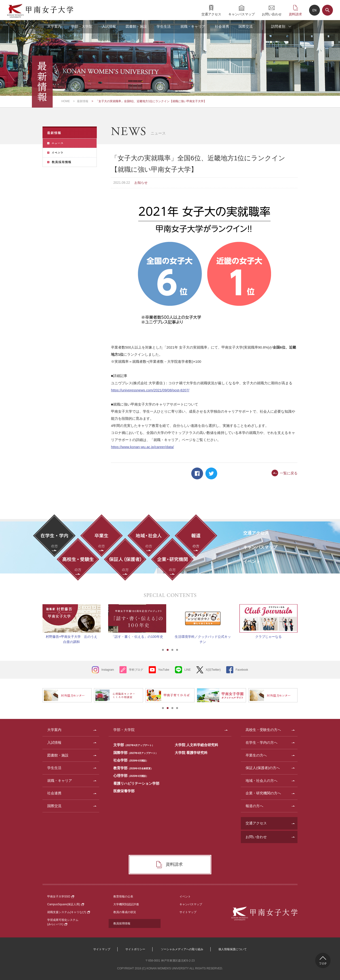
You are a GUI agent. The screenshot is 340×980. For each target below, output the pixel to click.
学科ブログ (136, 670)
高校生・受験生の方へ (263, 730)
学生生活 (164, 26)
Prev (37, 618)
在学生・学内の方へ (261, 742)
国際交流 (246, 26)
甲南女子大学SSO (61, 897)
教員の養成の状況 (125, 912)
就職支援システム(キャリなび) (69, 912)
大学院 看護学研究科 (191, 753)
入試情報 (109, 26)
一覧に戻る (289, 473)
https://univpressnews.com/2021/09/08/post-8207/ (150, 390)
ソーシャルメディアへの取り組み (182, 949)
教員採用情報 (122, 923)
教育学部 (133, 768)
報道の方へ (254, 806)
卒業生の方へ (256, 755)
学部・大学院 (82, 26)
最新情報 (83, 101)
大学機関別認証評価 (126, 904)
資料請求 (295, 14)
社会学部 (131, 760)
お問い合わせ (272, 14)
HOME (66, 101)
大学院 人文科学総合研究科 (196, 745)
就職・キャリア (193, 26)
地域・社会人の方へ (261, 781)
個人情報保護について (233, 949)
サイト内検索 (327, 10)
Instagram (108, 670)
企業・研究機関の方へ (263, 793)
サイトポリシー (135, 949)
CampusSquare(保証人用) (66, 904)
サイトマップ (188, 912)
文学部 (134, 745)
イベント (185, 897)
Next (303, 618)
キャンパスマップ (242, 14)
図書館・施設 (136, 26)
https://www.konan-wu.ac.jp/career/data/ (142, 447)
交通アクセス (211, 14)
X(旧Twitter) (213, 670)
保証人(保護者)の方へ (263, 768)
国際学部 (136, 753)
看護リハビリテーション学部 (136, 783)
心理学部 (131, 776)
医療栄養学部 (124, 791)
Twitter (211, 473)
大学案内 (54, 26)
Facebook (197, 473)
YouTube (164, 670)
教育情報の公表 (123, 897)
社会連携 (222, 26)
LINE (188, 670)
